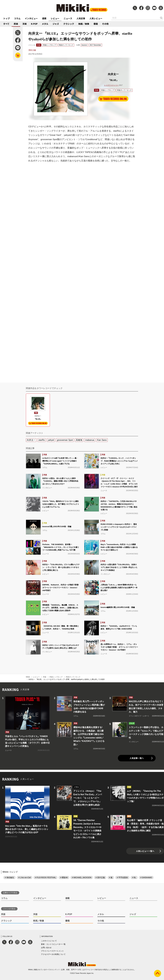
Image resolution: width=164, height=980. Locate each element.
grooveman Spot (65, 440)
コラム (17, 18)
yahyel (51, 440)
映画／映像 (84, 24)
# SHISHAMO (146, 877)
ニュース (68, 18)
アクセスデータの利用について (53, 954)
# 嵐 (111, 877)
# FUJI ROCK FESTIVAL (46, 877)
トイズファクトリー (111, 85)
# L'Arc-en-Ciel (25, 877)
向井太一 (31, 440)
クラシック (69, 24)
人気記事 (81, 18)
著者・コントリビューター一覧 (53, 944)
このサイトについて (49, 941)
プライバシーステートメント (52, 951)
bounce (84, 45)
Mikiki (28, 677)
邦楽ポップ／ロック (66, 45)
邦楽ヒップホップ (49, 45)
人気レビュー (96, 18)
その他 (105, 24)
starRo (42, 440)
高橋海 (79, 440)
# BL (134, 877)
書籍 (96, 24)
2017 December (95, 45)
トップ (6, 18)
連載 (44, 18)
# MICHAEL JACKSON (82, 877)
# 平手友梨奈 (122, 877)
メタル (45, 24)
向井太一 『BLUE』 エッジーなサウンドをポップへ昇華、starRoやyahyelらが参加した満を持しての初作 (67, 679)
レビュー (55, 18)
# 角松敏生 (9, 877)
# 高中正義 (100, 877)
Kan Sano (102, 440)
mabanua (90, 440)
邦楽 (16, 24)
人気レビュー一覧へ (145, 851)
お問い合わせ (46, 948)
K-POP (34, 24)
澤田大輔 (32, 50)
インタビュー (31, 18)
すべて (6, 24)
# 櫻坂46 (64, 877)
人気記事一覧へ (137, 758)
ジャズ (56, 24)
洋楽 (25, 24)
